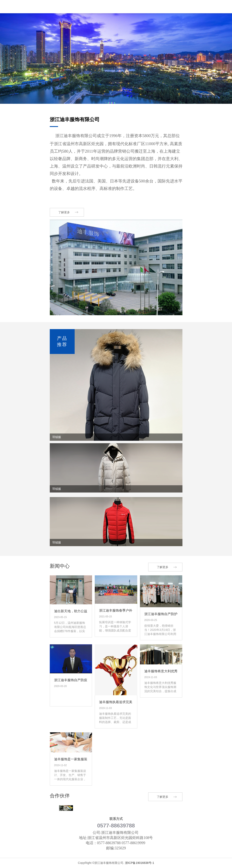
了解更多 (64, 212)
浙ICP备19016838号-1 (140, 863)
